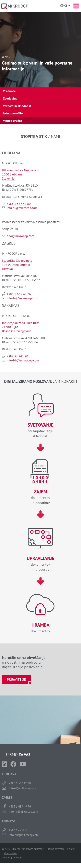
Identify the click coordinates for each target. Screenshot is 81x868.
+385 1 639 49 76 (19, 294)
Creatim (18, 858)
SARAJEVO (8, 821)
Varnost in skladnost (17, 106)
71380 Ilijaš (10, 327)
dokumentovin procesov (40, 564)
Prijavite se (16, 679)
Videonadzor (11, 853)
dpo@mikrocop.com (20, 236)
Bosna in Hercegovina (17, 331)
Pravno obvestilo (56, 849)
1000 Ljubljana (12, 174)
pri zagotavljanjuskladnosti (40, 430)
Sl (66, 6)
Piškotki (71, 849)
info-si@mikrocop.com (22, 208)
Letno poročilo (13, 113)
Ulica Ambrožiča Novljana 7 (20, 170)
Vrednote (9, 91)
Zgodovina (10, 98)
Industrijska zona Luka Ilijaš (21, 323)
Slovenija (8, 178)
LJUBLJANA (9, 774)
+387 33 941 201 (18, 356)
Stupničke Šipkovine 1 (17, 261)
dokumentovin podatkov (40, 497)
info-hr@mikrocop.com (22, 298)
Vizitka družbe (13, 121)
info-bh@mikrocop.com (23, 360)
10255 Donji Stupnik (16, 265)
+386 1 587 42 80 (19, 204)
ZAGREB (7, 797)
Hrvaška (7, 269)
